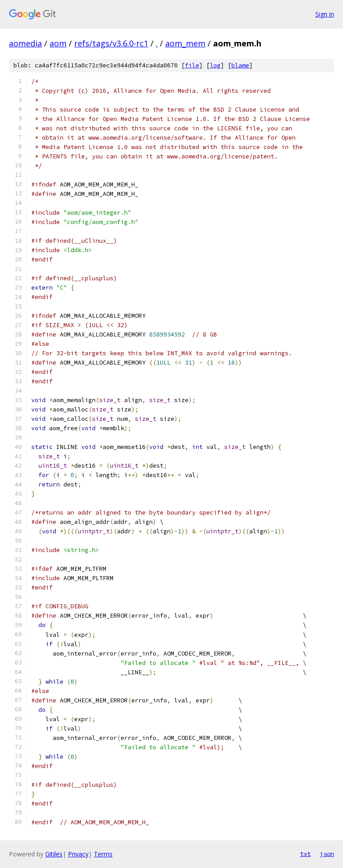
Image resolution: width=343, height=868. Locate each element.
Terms (103, 854)
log (215, 65)
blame (240, 65)
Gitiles (54, 854)
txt (305, 854)
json (327, 854)
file (192, 65)
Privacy (78, 854)
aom (58, 43)
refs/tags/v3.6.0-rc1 (111, 43)
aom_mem (185, 43)
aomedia (25, 43)
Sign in (325, 14)
